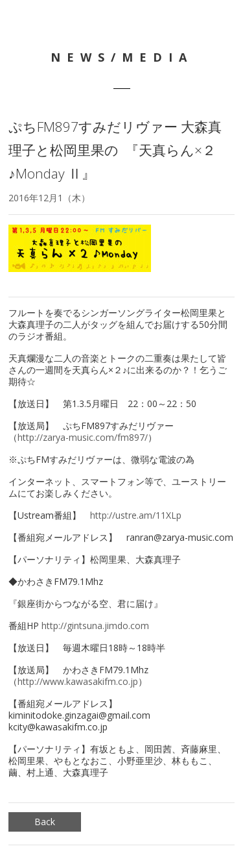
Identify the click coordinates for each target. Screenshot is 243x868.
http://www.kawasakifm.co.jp (78, 681)
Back (45, 822)
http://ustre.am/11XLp (136, 515)
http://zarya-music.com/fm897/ (83, 437)
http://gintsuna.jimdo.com (95, 626)
